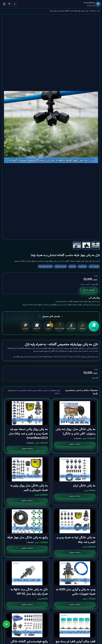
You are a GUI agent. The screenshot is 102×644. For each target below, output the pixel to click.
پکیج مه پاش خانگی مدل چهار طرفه (27, 538)
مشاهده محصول (75, 445)
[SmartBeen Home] (92, 4)
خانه (98, 11)
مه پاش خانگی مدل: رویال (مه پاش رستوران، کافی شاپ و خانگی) (76, 432)
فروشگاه (93, 11)
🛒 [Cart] (15, 4)
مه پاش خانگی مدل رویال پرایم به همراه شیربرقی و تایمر (29, 488)
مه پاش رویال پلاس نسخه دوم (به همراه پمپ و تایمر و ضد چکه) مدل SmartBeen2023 (28, 434)
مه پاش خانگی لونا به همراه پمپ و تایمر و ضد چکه (76, 540)
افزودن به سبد (89, 290)
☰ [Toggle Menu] (4, 4)
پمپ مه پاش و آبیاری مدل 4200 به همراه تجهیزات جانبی (76, 592)
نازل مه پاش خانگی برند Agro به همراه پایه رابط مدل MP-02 (29, 592)
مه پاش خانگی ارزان (84, 486)
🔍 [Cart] (10, 4)
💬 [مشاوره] (7, 624)
